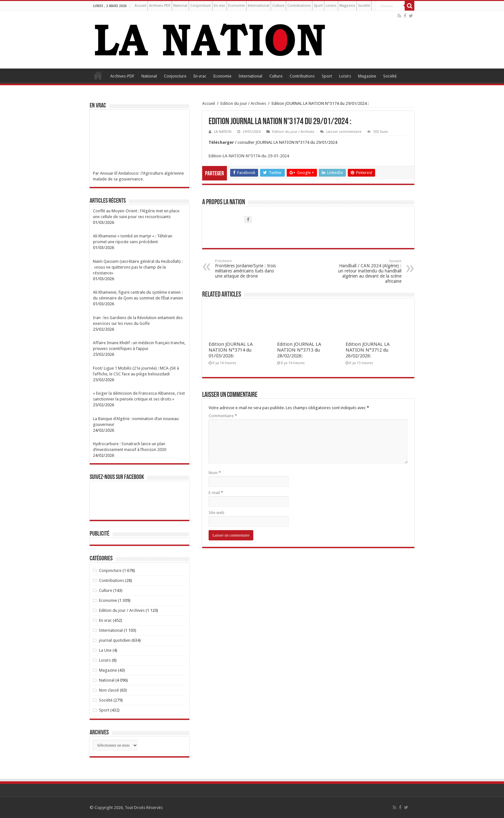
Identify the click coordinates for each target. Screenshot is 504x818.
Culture (278, 6)
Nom (215, 473)
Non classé (109, 690)
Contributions (299, 6)
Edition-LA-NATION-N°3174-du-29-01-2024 (249, 156)
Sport (318, 6)
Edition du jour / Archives (243, 103)
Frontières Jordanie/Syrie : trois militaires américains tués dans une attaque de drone (248, 269)
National (180, 6)
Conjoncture (201, 6)
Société (364, 6)
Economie (237, 6)
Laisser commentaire (344, 132)
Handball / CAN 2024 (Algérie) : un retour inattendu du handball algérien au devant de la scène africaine (369, 271)
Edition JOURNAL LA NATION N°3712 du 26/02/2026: (368, 350)
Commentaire (223, 416)
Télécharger (222, 142)
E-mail (216, 493)
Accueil (140, 6)
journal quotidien (115, 640)
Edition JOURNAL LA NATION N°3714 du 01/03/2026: (231, 350)
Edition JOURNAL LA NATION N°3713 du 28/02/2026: (299, 350)
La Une (105, 650)
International (259, 6)
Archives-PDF (160, 6)
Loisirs (331, 6)
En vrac (220, 6)
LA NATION (223, 132)
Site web (216, 513)
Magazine (347, 6)
